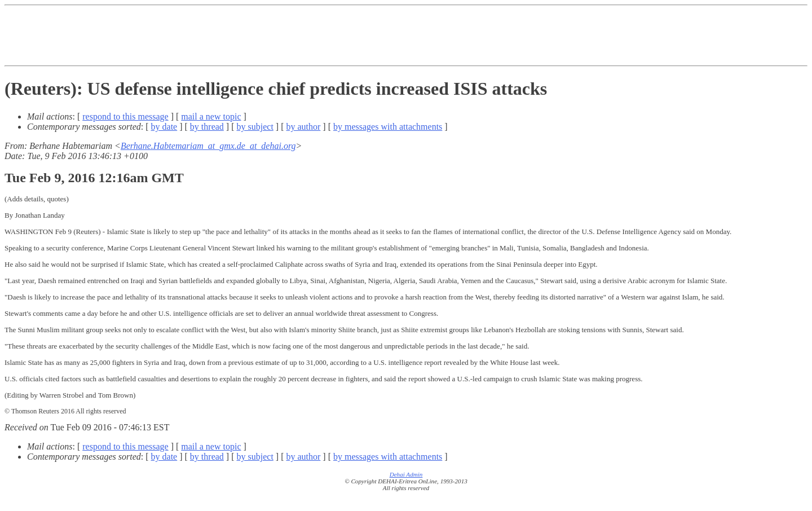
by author (303, 127)
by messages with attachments (388, 127)
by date (164, 127)
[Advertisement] (406, 36)
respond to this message (125, 116)
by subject (255, 127)
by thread (207, 127)
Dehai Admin (406, 474)
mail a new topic (211, 116)
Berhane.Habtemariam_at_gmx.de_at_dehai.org (208, 146)
